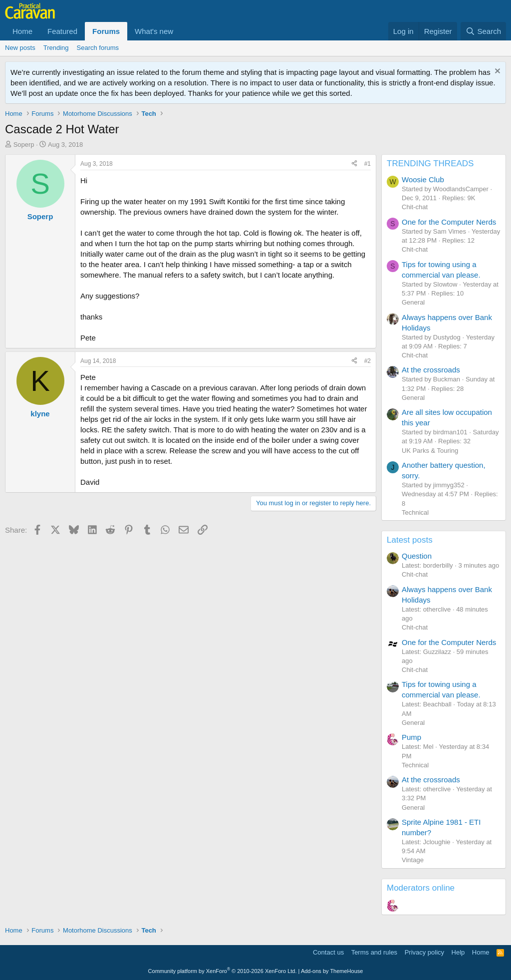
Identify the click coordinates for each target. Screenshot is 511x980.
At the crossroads (431, 370)
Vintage (413, 860)
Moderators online (421, 888)
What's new (154, 31)
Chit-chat (415, 207)
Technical (415, 512)
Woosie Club (423, 179)
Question (417, 556)
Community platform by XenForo (223, 971)
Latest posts (410, 540)
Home (22, 31)
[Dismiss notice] (496, 72)
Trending (56, 48)
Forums (106, 31)
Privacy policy (424, 952)
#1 (368, 164)
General (413, 302)
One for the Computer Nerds (449, 222)
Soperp (24, 145)
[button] (181, 31)
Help (458, 952)
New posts (20, 48)
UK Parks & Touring (430, 451)
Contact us (328, 952)
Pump (411, 737)
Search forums (98, 48)
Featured (62, 31)
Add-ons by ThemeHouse (332, 971)
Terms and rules (374, 952)
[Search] (483, 31)
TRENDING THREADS (430, 163)
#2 (368, 361)
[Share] (354, 164)
